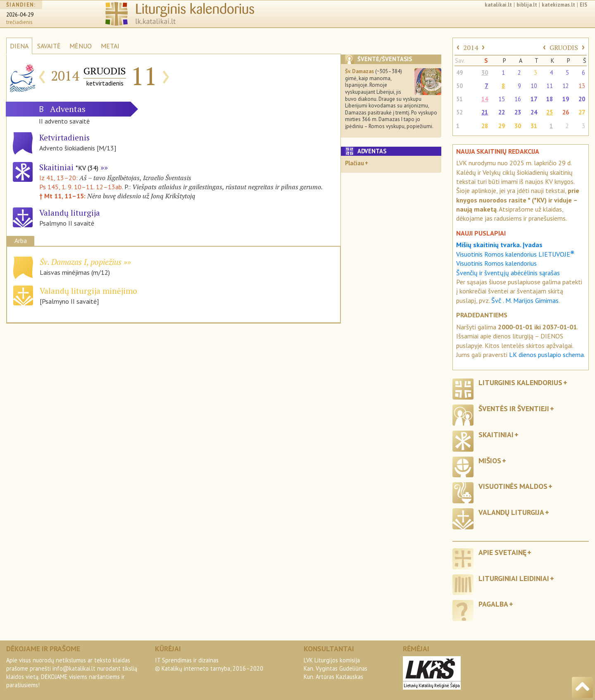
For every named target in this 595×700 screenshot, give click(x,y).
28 (485, 126)
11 (550, 86)
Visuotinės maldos (513, 486)
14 (485, 99)
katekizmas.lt (558, 5)
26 (566, 112)
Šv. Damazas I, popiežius (81, 262)
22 (502, 112)
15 (502, 99)
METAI (110, 46)
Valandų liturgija (511, 512)
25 (550, 112)
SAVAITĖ (49, 46)
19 (566, 99)
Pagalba (493, 604)
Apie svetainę (502, 552)
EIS (583, 5)
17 (534, 99)
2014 (471, 48)
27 (582, 112)
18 (550, 99)
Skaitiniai (69, 167)
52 (459, 112)
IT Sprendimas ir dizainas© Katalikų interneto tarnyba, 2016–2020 (209, 664)
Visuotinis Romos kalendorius (496, 263)
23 (518, 112)
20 (582, 99)
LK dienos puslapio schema (546, 355)
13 (582, 86)
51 (459, 99)
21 (485, 112)
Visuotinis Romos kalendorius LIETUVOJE (515, 254)
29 (502, 126)
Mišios (490, 461)
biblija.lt (527, 5)
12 (566, 86)
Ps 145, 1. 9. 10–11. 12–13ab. (81, 187)
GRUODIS (564, 48)
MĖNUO (81, 46)
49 (459, 73)
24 (534, 112)
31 (534, 126)
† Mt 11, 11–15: (63, 196)
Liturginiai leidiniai (514, 578)
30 (485, 73)
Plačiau (355, 163)
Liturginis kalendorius (520, 382)
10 (534, 86)
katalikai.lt (498, 5)
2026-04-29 (20, 15)
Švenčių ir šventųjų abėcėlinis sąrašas (508, 273)
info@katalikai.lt (74, 668)
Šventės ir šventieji (514, 408)
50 (459, 86)
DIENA (19, 46)
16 (518, 99)
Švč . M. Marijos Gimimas (525, 300)
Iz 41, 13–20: (59, 178)
